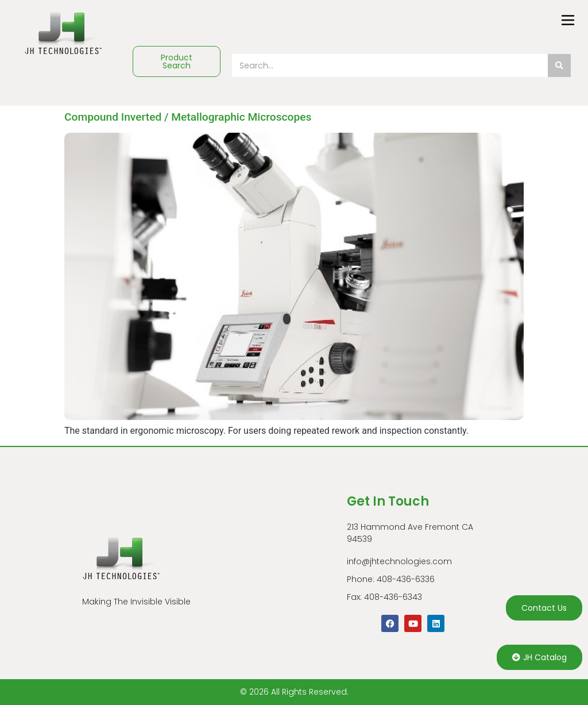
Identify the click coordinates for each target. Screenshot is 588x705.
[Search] (559, 66)
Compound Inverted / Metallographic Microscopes (188, 117)
